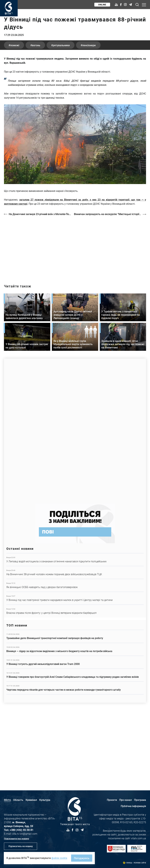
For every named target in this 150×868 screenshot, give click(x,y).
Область (18, 800)
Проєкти (112, 800)
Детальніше (75, 631)
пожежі (15, 116)
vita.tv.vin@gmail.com (25, 834)
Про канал (126, 800)
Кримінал (31, 800)
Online (102, 5)
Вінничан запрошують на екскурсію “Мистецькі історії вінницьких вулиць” (110, 285)
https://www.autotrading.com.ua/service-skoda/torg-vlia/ (75, 500)
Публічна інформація (133, 806)
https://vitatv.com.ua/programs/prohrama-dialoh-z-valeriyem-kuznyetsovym (75, 318)
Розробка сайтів (140, 863)
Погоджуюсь (82, 858)
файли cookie (59, 858)
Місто (7, 800)
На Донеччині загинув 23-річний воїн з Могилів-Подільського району (40, 285)
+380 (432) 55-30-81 (22, 830)
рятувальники (62, 116)
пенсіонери (90, 116)
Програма (140, 800)
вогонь (36, 116)
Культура (45, 800)
